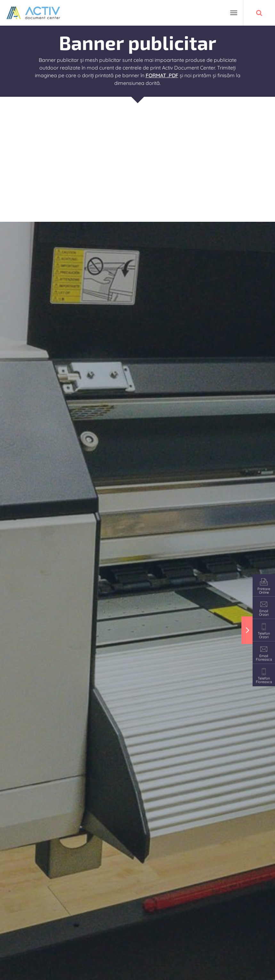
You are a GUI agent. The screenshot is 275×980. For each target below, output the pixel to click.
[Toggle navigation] (234, 13)
